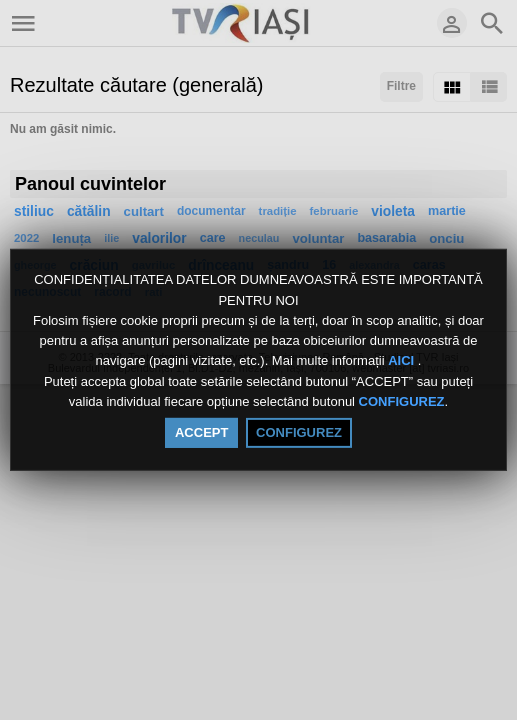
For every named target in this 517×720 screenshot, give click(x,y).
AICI (403, 361)
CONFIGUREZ (402, 401)
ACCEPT (201, 432)
